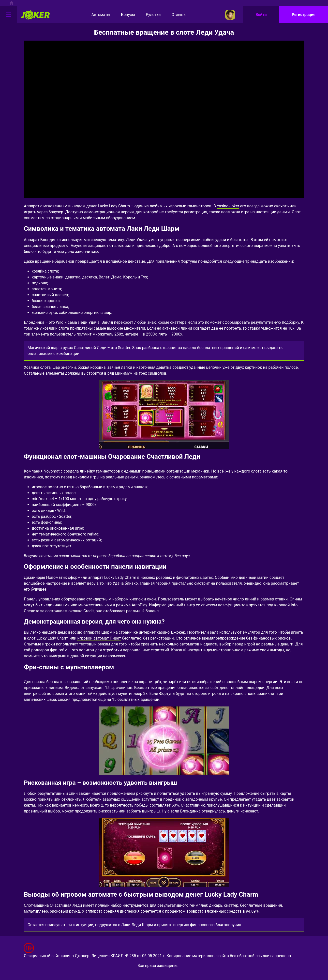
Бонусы (124, 15)
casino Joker (228, 206)
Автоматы (97, 15)
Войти (261, 15)
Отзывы (175, 15)
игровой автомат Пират (99, 638)
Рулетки (149, 15)
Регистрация (304, 15)
